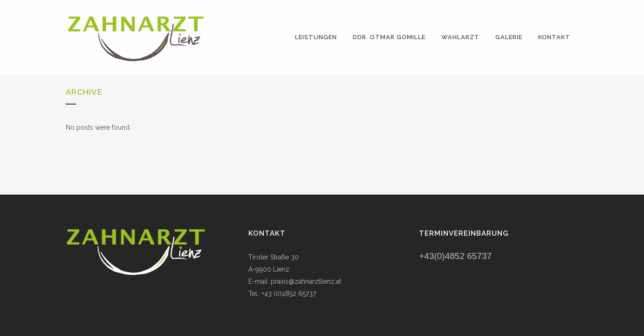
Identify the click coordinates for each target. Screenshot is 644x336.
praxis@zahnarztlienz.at (306, 281)
